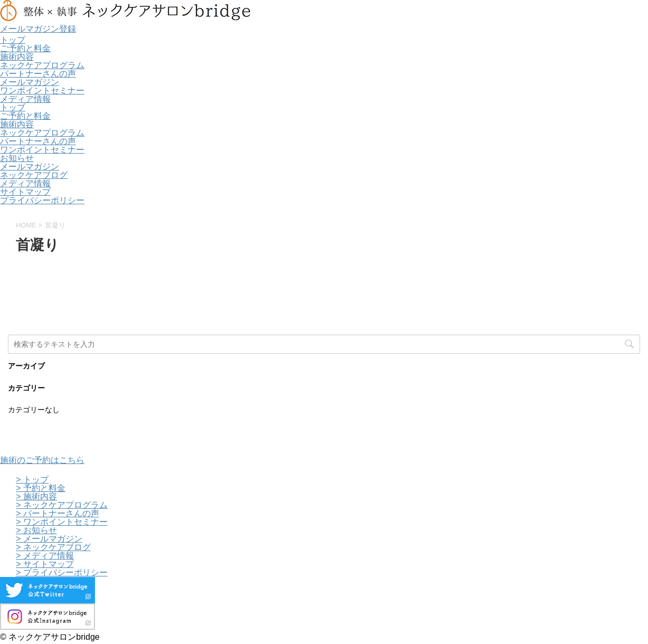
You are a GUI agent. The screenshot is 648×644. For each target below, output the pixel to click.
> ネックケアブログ (53, 547)
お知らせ (17, 158)
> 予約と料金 (41, 488)
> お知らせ (36, 530)
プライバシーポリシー (42, 200)
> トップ (32, 480)
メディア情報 (25, 99)
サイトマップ (25, 192)
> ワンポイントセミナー (62, 522)
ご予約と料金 (25, 48)
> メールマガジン (49, 539)
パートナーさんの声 (38, 74)
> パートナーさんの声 (58, 513)
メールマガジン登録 (38, 29)
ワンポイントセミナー (42, 91)
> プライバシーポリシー (62, 572)
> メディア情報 (45, 556)
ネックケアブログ (34, 175)
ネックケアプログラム (42, 65)
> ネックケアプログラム (62, 505)
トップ (13, 40)
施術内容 (17, 57)
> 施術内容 (36, 496)
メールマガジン (30, 82)
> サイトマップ (45, 564)
